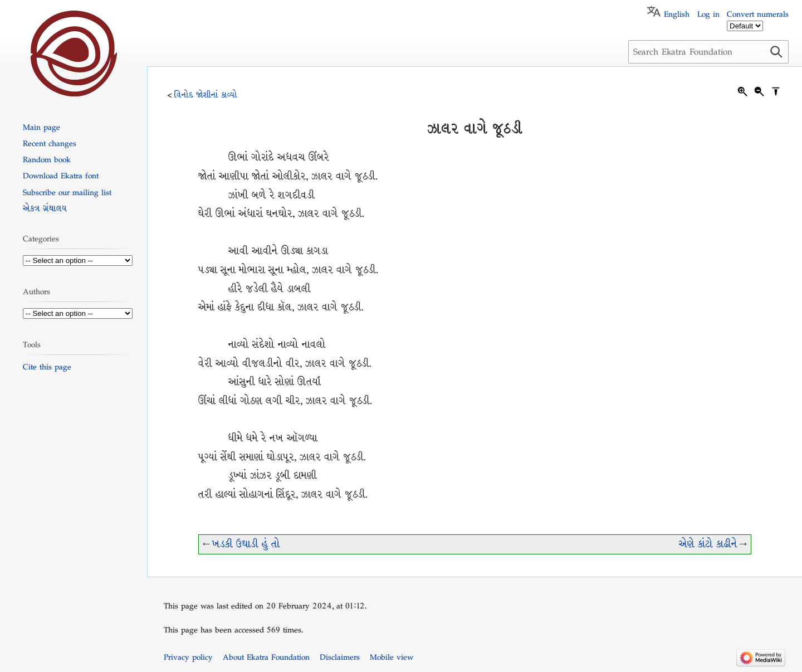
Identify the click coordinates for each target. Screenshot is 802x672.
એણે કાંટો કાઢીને (708, 544)
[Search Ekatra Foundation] (708, 52)
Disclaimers (340, 657)
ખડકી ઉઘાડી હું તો (246, 544)
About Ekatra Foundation (266, 657)
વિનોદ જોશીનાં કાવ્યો (206, 95)
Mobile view (392, 657)
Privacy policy (188, 657)
